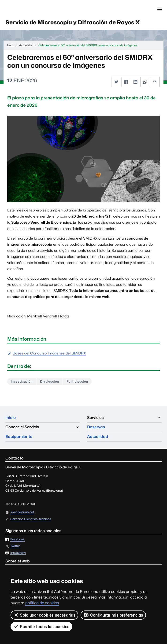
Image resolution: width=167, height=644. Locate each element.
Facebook (18, 540)
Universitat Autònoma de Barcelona (27, 9)
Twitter (15, 546)
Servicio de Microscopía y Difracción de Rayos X (73, 22)
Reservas (96, 427)
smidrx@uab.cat (22, 512)
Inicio (11, 418)
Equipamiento (19, 437)
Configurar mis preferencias (113, 615)
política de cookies (42, 603)
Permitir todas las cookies (41, 626)
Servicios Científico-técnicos (31, 519)
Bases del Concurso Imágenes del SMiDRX (49, 353)
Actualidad (98, 437)
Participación (77, 381)
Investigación (22, 381)
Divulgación (50, 381)
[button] (116, 82)
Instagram (18, 553)
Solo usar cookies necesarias (44, 615)
